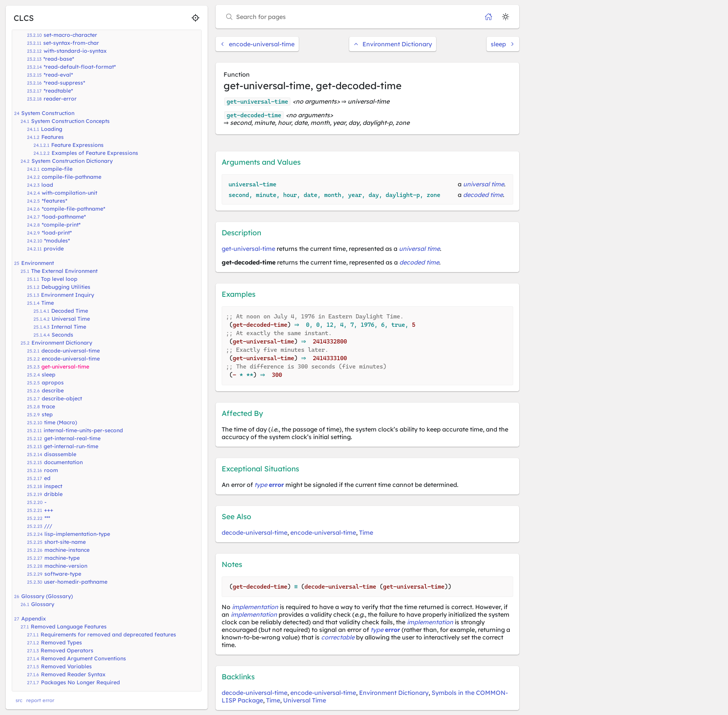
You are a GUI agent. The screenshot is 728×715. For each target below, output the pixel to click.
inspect (53, 486)
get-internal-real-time (72, 438)
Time (48, 303)
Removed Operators (67, 650)
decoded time (483, 195)
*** (47, 518)
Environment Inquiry (68, 295)
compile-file (57, 169)
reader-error (60, 99)
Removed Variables (66, 666)
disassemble (60, 454)
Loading (52, 129)
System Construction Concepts (70, 121)
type (261, 485)
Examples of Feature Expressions (95, 153)
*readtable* (58, 91)
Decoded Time (70, 311)
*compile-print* (61, 225)
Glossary (43, 604)
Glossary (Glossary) (47, 596)
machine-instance (67, 550)
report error (40, 700)
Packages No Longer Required (80, 682)
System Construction (48, 113)
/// (48, 526)
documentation (63, 462)
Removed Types (61, 643)
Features (53, 137)
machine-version (66, 566)
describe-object (62, 398)
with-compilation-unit (69, 193)
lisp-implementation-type (77, 534)
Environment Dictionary (62, 343)
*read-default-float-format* (80, 67)
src (19, 700)
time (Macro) (61, 422)
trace (48, 406)
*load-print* (57, 233)
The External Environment (64, 271)
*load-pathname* (64, 217)
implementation (255, 607)
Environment (38, 263)
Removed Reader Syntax (73, 674)
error (276, 485)
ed (47, 478)
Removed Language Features (69, 627)
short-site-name (65, 542)
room (51, 470)
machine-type (62, 558)
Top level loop (59, 279)
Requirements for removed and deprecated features (108, 635)
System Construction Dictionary (72, 161)
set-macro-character (70, 35)
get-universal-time (65, 367)
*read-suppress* (64, 83)
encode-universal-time (71, 359)
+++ (49, 510)
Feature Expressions (77, 145)
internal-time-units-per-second (83, 430)
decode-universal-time (71, 351)
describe (53, 391)
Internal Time (69, 327)
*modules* (57, 241)
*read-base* (59, 59)
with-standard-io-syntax (75, 51)
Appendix (34, 619)
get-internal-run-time (71, 446)
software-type (63, 574)
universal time (484, 184)
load (47, 185)
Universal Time (71, 319)
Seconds (62, 335)
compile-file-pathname (72, 177)
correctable (338, 637)
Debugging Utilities (66, 287)
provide (54, 249)
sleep (49, 375)
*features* (54, 201)
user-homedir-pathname (76, 582)
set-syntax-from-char (71, 43)
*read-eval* (58, 75)
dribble (53, 494)
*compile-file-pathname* (73, 209)
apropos (53, 383)
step (47, 414)
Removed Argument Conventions (84, 658)
